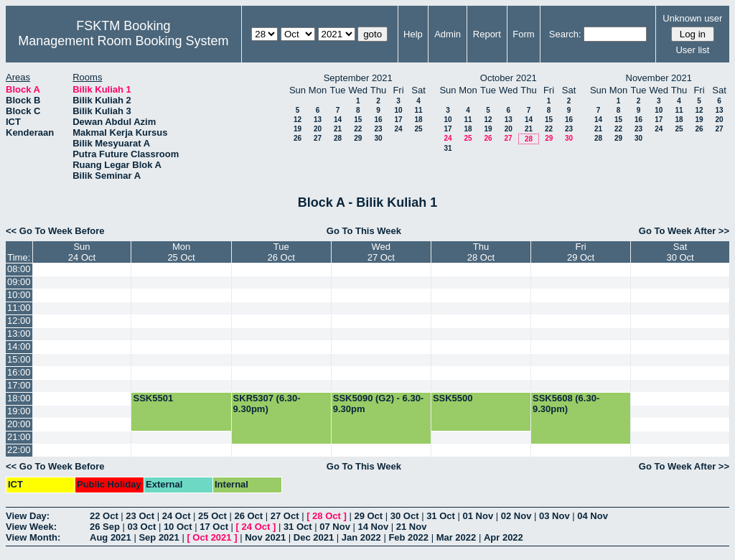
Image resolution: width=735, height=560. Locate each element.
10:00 (19, 295)
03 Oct (142, 527)
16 (378, 120)
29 (358, 138)
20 (318, 129)
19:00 (19, 411)
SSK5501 (153, 398)
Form (523, 34)
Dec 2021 (314, 537)
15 (358, 120)
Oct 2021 (212, 537)
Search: (565, 34)
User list (692, 50)
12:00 (19, 321)
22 (358, 129)
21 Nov (412, 527)
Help (413, 34)
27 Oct (285, 516)
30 (378, 138)
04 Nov (593, 516)
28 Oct (327, 516)
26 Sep (105, 527)
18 (418, 120)
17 (398, 120)
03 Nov (554, 516)
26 (298, 138)
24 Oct (177, 516)
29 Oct (368, 516)
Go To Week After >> (684, 231)
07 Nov (335, 527)
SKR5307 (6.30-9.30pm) (267, 403)
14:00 (19, 346)
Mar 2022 (457, 537)
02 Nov (516, 516)
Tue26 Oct (281, 252)
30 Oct (405, 516)
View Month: (33, 537)
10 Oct (178, 527)
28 (338, 138)
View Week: (31, 527)
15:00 (19, 359)
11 (418, 110)
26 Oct (248, 516)
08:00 (19, 269)
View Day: (28, 516)
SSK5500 (453, 398)
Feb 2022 (408, 537)
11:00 (19, 308)
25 (418, 129)
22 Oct (104, 516)
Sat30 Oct (680, 252)
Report (487, 34)
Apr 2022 (504, 537)
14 (338, 120)
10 (398, 110)
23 (378, 129)
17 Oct (214, 527)
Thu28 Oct (481, 252)
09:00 (19, 282)
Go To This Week (364, 231)
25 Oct (212, 516)
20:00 (19, 424)
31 (448, 148)
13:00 (19, 333)
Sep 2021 (159, 537)
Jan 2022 (361, 537)
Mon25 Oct (181, 252)
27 (318, 138)
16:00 (19, 372)
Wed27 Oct (381, 252)
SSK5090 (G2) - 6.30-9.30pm (378, 403)
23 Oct (140, 516)
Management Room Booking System (123, 41)
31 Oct (441, 516)
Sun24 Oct (82, 252)
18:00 (19, 398)
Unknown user (692, 18)
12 (298, 120)
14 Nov (373, 527)
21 (338, 129)
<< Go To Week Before (55, 231)
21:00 (19, 437)
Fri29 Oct (581, 252)
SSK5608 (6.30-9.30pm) (566, 403)
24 (398, 129)
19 (298, 129)
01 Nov (478, 516)
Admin (448, 34)
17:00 (19, 385)
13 (318, 120)
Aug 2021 (111, 537)
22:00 (19, 450)
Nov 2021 (265, 537)
